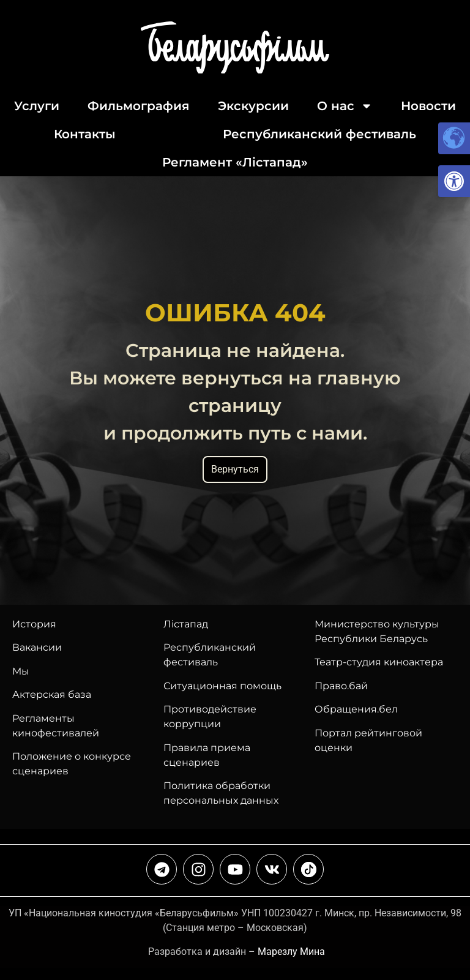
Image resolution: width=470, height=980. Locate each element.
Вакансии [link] (37, 647)
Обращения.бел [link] (356, 709)
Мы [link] (21, 671)
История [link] (34, 624)
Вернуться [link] (235, 469)
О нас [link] (345, 106)
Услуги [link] (37, 106)
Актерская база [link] (52, 694)
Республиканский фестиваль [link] (319, 134)
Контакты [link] (85, 134)
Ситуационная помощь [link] (222, 686)
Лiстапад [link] (186, 624)
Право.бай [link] (341, 686)
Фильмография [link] (138, 106)
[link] (454, 181)
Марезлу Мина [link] (291, 952)
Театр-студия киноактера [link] (379, 662)
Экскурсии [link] (253, 106)
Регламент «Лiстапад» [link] (235, 162)
